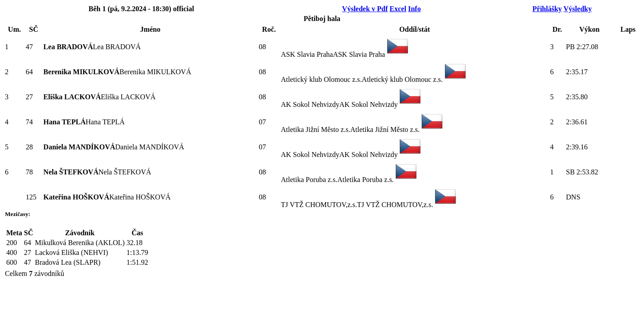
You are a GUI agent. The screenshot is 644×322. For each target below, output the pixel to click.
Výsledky (578, 9)
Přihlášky (547, 9)
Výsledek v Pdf (365, 9)
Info (414, 9)
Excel (398, 9)
